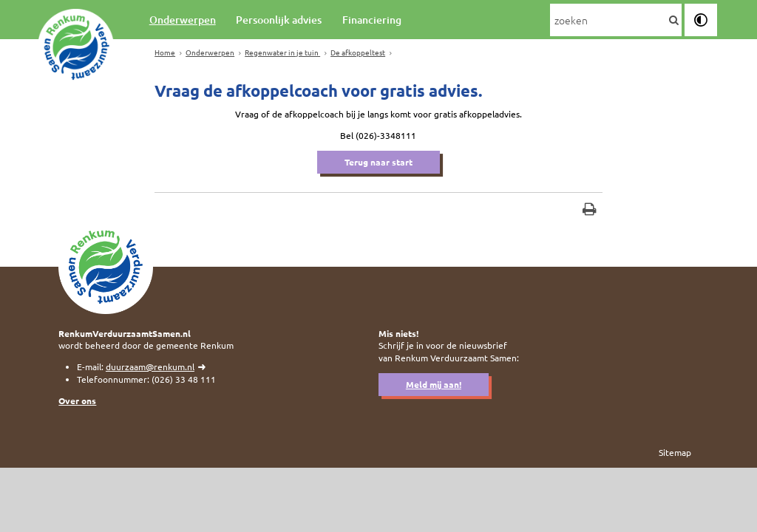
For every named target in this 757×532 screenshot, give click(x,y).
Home (165, 52)
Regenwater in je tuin (282, 52)
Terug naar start (378, 162)
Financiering (372, 20)
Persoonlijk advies (279, 20)
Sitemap (675, 452)
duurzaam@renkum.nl (150, 366)
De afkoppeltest (358, 52)
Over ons (77, 400)
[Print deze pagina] (590, 211)
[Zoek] (673, 21)
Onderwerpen (183, 20)
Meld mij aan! (434, 384)
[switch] (701, 20)
